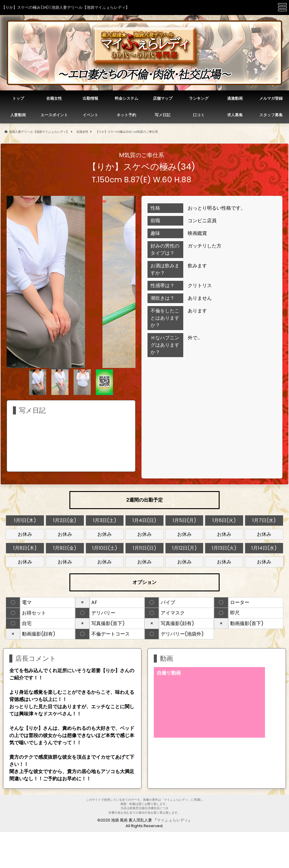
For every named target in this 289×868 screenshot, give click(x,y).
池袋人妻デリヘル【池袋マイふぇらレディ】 (39, 132)
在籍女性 (82, 132)
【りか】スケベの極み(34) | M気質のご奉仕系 (127, 132)
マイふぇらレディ (172, 820)
